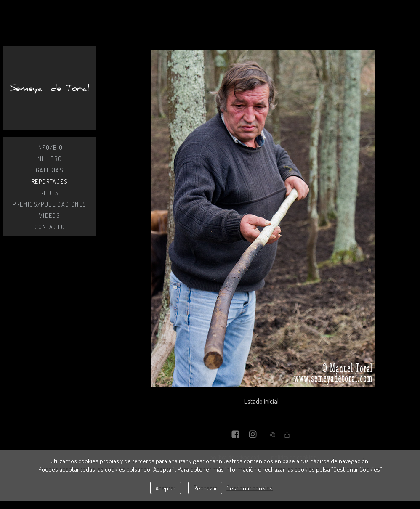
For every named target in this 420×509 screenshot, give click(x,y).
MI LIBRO (50, 159)
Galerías (50, 170)
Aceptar (165, 488)
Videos (50, 216)
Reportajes (50, 182)
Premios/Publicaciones (49, 204)
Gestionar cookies (250, 488)
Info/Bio (49, 147)
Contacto (50, 227)
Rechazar (205, 488)
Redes (50, 193)
